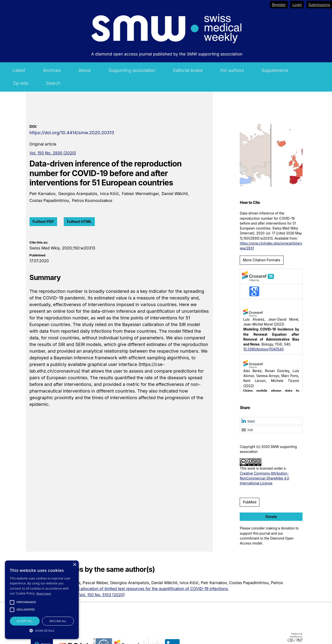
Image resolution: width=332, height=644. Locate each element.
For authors (232, 70)
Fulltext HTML (79, 222)
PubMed (250, 502)
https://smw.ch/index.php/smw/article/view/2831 (271, 246)
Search (53, 83)
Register (279, 5)
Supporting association (132, 70)
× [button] (74, 565)
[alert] (42, 600)
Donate (271, 517)
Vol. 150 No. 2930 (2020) (53, 153)
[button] (271, 421)
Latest (19, 70)
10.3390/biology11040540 (263, 349)
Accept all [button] (25, 621)
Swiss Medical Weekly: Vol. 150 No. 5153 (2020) (80, 595)
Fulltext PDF (43, 222)
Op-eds (21, 83)
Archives (52, 70)
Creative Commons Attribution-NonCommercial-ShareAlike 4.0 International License (264, 478)
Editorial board (188, 70)
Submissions (319, 5)
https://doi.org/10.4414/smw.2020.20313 (72, 133)
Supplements (275, 70)
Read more (44, 593)
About (85, 70)
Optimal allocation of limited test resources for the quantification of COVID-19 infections (147, 589)
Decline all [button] (58, 621)
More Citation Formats (262, 260)
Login (297, 5)
